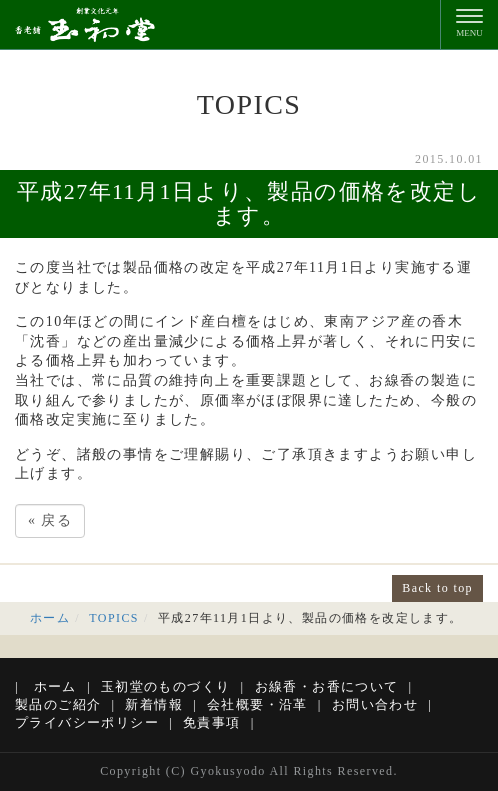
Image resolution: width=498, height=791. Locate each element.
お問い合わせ (375, 704)
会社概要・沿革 (257, 704)
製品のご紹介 (58, 704)
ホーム (50, 618)
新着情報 (154, 704)
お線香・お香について (327, 686)
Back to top (437, 588)
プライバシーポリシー (87, 722)
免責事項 (212, 722)
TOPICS (114, 618)
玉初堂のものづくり (166, 686)
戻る (50, 520)
